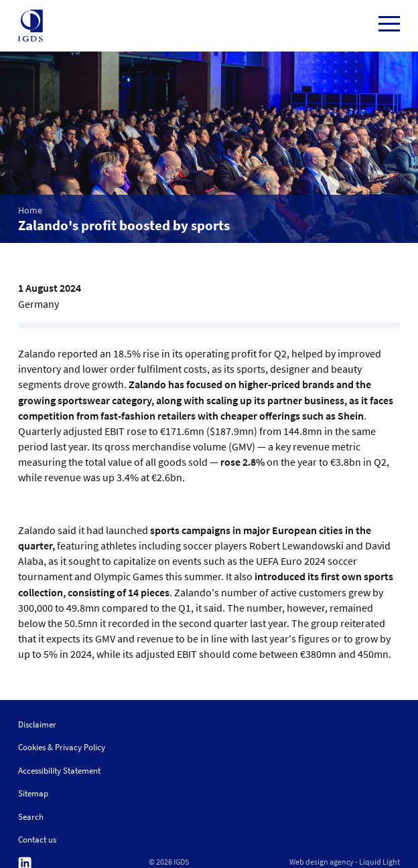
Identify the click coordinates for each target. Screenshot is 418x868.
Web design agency (322, 862)
